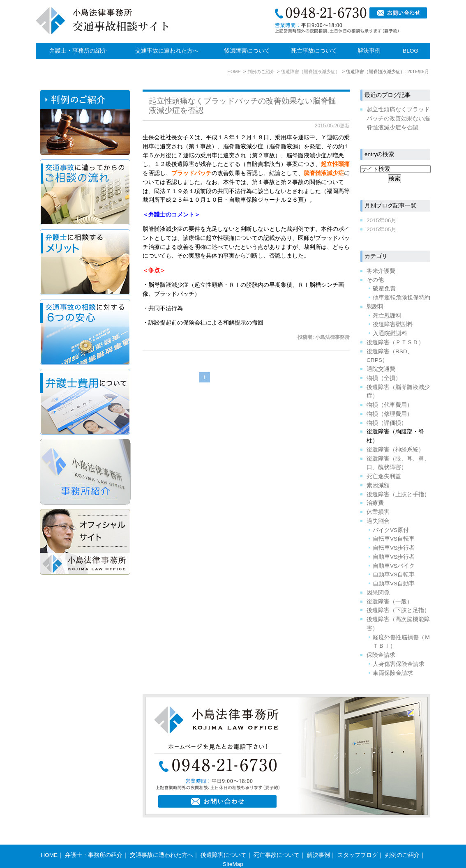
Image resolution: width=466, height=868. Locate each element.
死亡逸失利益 (384, 476)
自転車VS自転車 (394, 539)
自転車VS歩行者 (394, 548)
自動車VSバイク (394, 566)
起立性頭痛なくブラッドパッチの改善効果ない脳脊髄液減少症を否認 (398, 119)
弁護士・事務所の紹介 (78, 51)
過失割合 (378, 521)
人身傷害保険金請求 (399, 664)
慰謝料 (375, 307)
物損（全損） (384, 378)
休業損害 (378, 512)
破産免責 (384, 289)
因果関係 (378, 593)
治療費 (375, 503)
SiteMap (233, 848)
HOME (49, 839)
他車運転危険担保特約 (401, 298)
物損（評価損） (387, 423)
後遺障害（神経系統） (395, 450)
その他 (375, 280)
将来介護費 (381, 271)
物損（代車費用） (390, 405)
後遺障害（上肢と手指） (398, 494)
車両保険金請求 (393, 673)
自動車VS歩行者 (394, 557)
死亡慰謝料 (387, 316)
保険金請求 (381, 655)
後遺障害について (247, 51)
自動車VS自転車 (394, 574)
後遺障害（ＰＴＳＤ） (395, 342)
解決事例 (369, 51)
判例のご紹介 (402, 839)
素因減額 (378, 485)
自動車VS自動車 (394, 584)
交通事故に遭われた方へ (167, 51)
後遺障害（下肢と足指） (398, 610)
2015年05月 (382, 229)
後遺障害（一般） (390, 602)
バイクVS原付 (391, 530)
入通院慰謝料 (390, 333)
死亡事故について (314, 51)
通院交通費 (381, 369)
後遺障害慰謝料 (393, 324)
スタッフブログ (358, 839)
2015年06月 (382, 220)
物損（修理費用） (390, 414)
